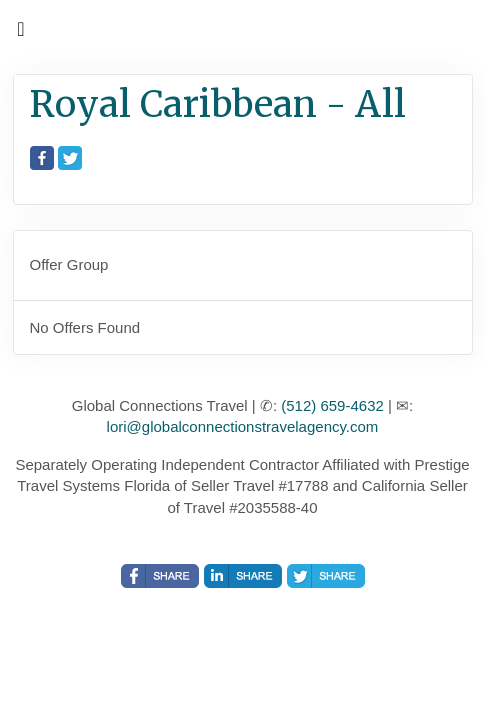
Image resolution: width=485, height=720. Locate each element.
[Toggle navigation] (21, 34)
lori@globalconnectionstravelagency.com (243, 426)
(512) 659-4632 (332, 405)
